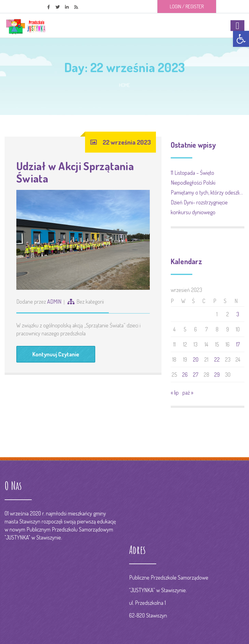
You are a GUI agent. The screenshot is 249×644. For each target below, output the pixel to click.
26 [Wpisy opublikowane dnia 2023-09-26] (185, 375)
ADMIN (54, 301)
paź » (188, 392)
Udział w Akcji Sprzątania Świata (75, 172)
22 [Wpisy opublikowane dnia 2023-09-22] (217, 359)
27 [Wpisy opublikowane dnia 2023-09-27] (196, 375)
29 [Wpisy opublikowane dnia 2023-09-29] (217, 375)
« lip (175, 392)
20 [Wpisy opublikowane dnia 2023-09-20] (196, 359)
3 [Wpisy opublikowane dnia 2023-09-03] (238, 314)
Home (124, 85)
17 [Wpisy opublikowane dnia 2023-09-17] (238, 344)
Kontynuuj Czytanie (56, 354)
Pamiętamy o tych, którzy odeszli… (207, 192)
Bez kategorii (90, 301)
